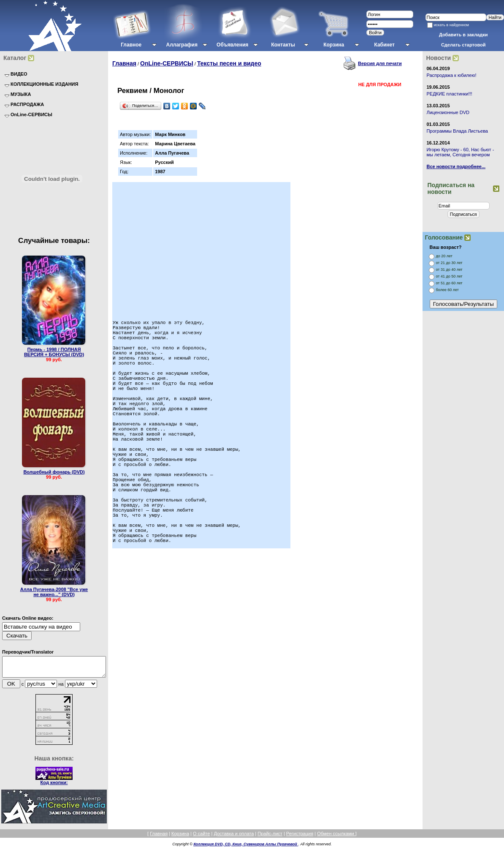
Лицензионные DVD (448, 112)
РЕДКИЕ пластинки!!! (449, 94)
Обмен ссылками (336, 837)
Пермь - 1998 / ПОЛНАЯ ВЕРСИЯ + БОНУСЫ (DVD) (54, 352)
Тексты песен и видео (229, 63)
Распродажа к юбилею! (451, 75)
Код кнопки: (54, 786)
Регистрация (300, 837)
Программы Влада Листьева (457, 131)
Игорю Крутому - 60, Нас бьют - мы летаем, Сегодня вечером (460, 152)
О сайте (201, 837)
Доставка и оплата (234, 837)
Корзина (180, 837)
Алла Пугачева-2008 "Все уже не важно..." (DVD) (54, 592)
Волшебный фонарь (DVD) (54, 472)
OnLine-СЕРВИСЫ (167, 63)
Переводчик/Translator (28, 652)
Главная (124, 63)
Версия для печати (380, 63)
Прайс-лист (270, 837)
